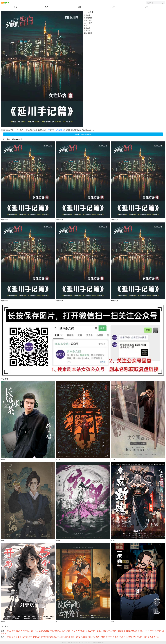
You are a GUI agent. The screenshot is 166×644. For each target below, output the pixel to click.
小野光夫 (129, 637)
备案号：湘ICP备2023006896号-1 (96, 643)
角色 (47, 7)
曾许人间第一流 (68, 631)
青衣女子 (10, 637)
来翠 (117, 637)
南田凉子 (140, 637)
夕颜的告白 (60, 130)
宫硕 (135, 637)
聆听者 (9, 631)
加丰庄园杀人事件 (19, 631)
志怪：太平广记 (32, 631)
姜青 (20, 637)
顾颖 (16, 637)
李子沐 (156, 637)
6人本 (146, 7)
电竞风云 (58, 631)
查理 (152, 637)
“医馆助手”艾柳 (99, 637)
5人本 (113, 7)
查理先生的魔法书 (131, 631)
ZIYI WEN (37, 637)
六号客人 (122, 637)
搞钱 (76, 631)
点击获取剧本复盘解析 (83, 134)
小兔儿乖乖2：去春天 (94, 631)
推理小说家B (76, 637)
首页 (15, 7)
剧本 (80, 7)
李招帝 (112, 637)
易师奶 (57, 637)
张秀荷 (43, 637)
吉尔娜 (68, 637)
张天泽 (147, 637)
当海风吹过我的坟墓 (46, 631)
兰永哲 (30, 637)
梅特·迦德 (50, 637)
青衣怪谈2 (82, 631)
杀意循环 (159, 631)
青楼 (104, 631)
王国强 (62, 637)
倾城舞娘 (84, 637)
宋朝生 (91, 637)
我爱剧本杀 (76, 643)
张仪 (107, 637)
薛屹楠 (24, 637)
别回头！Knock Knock (146, 631)
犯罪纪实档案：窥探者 (115, 631)
